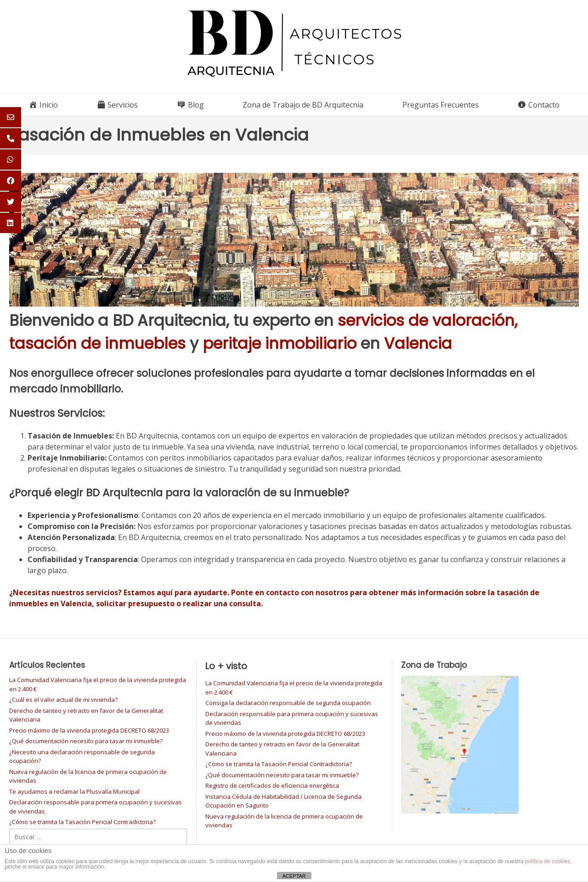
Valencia (418, 344)
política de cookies (548, 861)
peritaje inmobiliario (280, 344)
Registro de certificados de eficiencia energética (272, 785)
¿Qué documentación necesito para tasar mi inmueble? (86, 741)
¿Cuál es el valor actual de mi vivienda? (63, 700)
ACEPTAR (294, 876)
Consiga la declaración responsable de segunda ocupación (288, 703)
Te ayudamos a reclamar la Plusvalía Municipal (74, 791)
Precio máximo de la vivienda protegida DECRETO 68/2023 (89, 730)
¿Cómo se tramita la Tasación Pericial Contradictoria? (82, 822)
